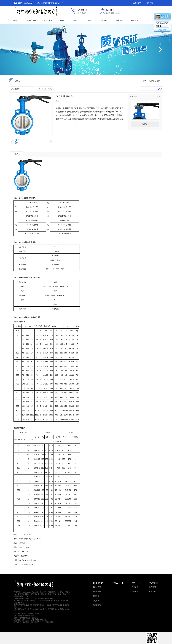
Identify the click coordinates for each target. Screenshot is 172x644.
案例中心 (120, 21)
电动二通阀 (48, 21)
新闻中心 (105, 21)
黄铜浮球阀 (97, 605)
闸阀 (62, 21)
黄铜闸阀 (96, 596)
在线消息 (152, 592)
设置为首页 (137, 3)
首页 (145, 81)
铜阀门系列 (32, 21)
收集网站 (150, 3)
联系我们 (134, 21)
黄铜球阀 (96, 601)
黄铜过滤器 (97, 592)
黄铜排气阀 (97, 587)
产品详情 (17, 154)
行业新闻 (135, 587)
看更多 (145, 124)
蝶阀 (158, 81)
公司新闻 (135, 592)
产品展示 (75, 21)
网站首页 (16, 21)
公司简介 (90, 21)
